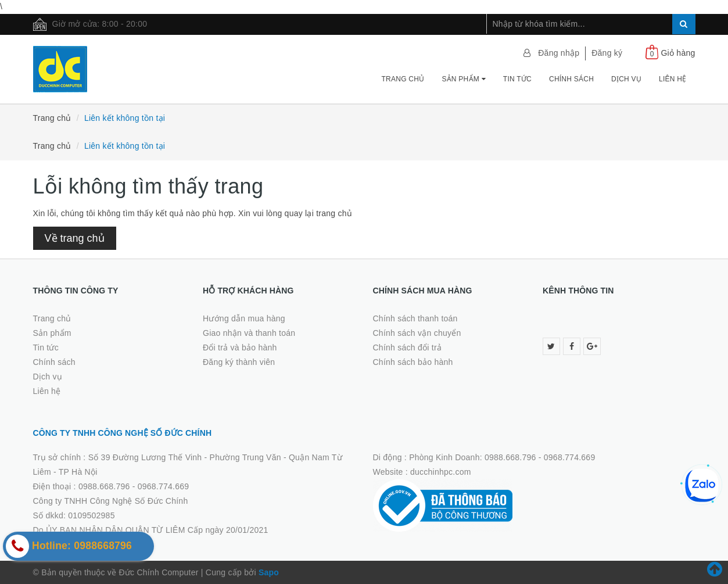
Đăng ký (607, 53)
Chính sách (571, 79)
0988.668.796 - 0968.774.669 (134, 486)
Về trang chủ (75, 238)
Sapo (269, 572)
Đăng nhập (559, 53)
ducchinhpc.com (441, 472)
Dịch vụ (626, 79)
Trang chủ (403, 79)
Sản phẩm (463, 79)
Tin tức (517, 79)
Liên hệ (673, 79)
